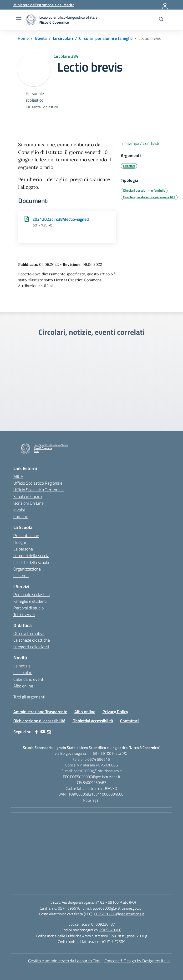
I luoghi (20, 542)
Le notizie (22, 666)
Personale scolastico (31, 595)
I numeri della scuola (31, 556)
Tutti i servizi (24, 615)
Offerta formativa (29, 633)
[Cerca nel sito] (161, 20)
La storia (21, 576)
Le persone (23, 549)
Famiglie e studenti (30, 601)
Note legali (91, 800)
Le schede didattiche (32, 640)
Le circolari (23, 673)
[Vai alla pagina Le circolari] (63, 38)
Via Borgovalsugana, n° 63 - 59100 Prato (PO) (99, 902)
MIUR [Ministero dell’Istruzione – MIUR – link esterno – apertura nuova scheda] (18, 476)
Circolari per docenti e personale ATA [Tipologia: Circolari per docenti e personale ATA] (149, 197)
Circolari (129, 166)
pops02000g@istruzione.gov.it (117, 908)
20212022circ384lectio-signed (61, 219)
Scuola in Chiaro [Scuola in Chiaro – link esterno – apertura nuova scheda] (28, 496)
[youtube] (43, 732)
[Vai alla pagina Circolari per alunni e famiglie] (106, 38)
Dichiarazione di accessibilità (39, 721)
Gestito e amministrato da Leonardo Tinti (64, 961)
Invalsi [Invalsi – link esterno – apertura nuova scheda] (19, 510)
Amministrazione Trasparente (40, 712)
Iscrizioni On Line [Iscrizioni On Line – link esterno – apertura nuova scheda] (28, 503)
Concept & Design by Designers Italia (137, 961)
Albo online (23, 686)
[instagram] (49, 732)
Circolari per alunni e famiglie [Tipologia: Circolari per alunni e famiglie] (144, 190)
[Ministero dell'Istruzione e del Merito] (44, 5)
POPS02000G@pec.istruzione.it (119, 914)
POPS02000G (110, 930)
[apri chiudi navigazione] (19, 20)
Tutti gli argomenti (29, 697)
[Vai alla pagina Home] (23, 38)
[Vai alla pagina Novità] (41, 38)
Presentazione (26, 536)
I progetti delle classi (31, 647)
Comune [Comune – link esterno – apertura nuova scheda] (21, 516)
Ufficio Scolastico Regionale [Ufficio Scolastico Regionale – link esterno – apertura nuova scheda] (38, 483)
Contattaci (129, 721)
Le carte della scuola (31, 562)
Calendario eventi (29, 679)
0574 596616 (69, 908)
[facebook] (36, 732)
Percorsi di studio (28, 608)
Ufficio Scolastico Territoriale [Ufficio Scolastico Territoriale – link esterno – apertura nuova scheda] (38, 490)
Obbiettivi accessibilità (93, 721)
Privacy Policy (115, 712)
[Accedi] (165, 5)
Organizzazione (27, 569)
